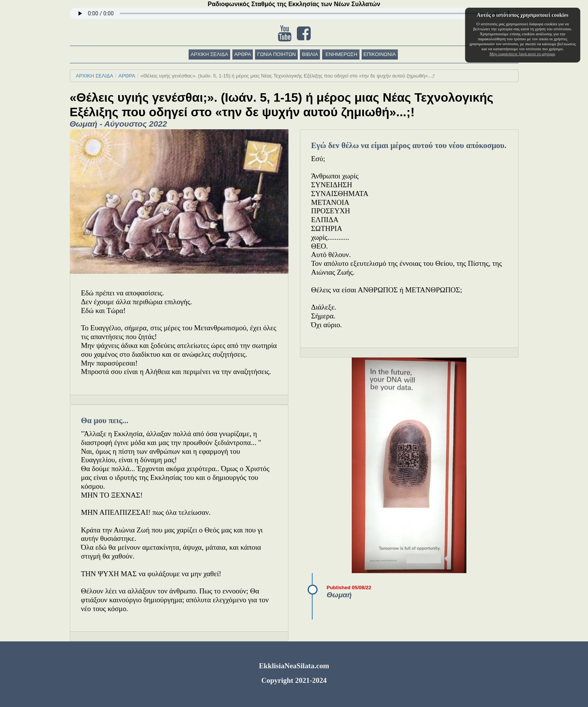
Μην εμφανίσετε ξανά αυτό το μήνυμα (522, 54)
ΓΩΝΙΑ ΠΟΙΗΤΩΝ (276, 54)
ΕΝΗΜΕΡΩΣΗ (341, 54)
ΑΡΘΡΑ (243, 54)
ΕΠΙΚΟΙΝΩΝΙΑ (380, 54)
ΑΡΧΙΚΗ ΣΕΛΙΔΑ (209, 54)
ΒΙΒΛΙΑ (310, 54)
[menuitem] (210, 54)
